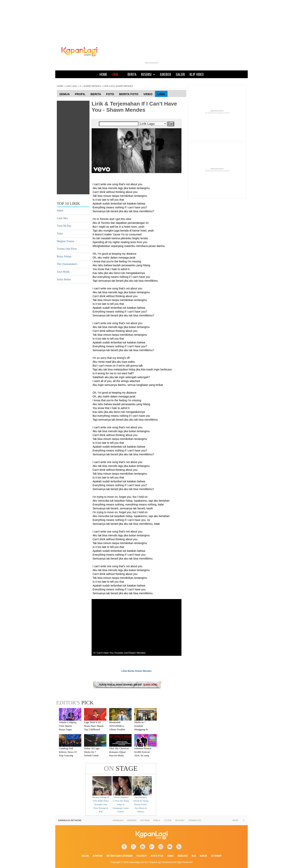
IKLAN (85, 856)
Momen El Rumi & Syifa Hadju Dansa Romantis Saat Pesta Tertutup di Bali (101, 804)
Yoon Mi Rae (64, 226)
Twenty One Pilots (67, 249)
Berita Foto (129, 94)
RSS (194, 856)
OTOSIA (168, 820)
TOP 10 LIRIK (68, 204)
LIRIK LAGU (71, 86)
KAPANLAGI (118, 820)
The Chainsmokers (67, 264)
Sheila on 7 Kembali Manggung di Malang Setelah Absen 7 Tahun (142, 729)
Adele (60, 211)
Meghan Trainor (66, 241)
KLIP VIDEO (197, 74)
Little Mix (62, 218)
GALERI (180, 74)
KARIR (203, 856)
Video (148, 94)
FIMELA (157, 820)
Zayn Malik (63, 272)
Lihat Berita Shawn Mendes (136, 671)
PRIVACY (142, 856)
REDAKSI (183, 856)
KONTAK (98, 856)
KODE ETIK (157, 856)
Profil (80, 94)
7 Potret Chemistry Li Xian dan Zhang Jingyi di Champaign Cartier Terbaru (121, 804)
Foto (110, 94)
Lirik (161, 94)
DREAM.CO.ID (195, 820)
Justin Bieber (64, 279)
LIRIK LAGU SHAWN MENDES (118, 86)
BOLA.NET (180, 820)
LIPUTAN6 (145, 820)
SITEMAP (216, 856)
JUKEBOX (165, 74)
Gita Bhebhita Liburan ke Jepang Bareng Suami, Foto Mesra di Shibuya (141, 804)
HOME (103, 74)
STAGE (121, 768)
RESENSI (148, 74)
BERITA (132, 74)
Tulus (60, 234)
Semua (65, 94)
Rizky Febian (64, 257)
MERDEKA (132, 820)
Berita (96, 94)
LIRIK (115, 74)
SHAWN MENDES (92, 86)
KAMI (171, 856)
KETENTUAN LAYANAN (120, 856)
